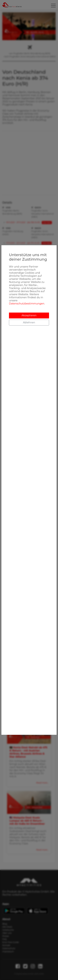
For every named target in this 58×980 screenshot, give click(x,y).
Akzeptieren (29, 315)
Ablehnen (29, 322)
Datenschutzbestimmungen (27, 304)
